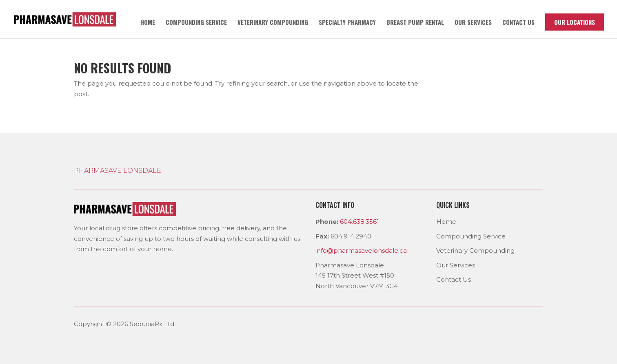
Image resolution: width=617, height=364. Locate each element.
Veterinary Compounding (273, 23)
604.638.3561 (360, 222)
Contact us (518, 23)
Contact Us (454, 279)
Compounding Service (196, 23)
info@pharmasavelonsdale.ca (361, 250)
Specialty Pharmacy (347, 23)
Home (148, 23)
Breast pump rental (415, 23)
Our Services (473, 23)
